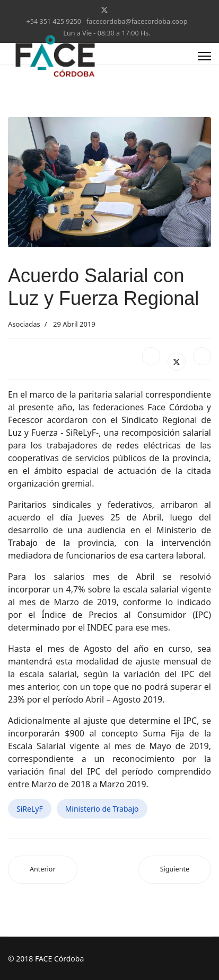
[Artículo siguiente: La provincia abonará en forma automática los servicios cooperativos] (175, 870)
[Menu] (204, 56)
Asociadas (24, 324)
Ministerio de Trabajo (102, 809)
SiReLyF (30, 809)
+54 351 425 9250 (54, 21)
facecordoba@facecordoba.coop (137, 21)
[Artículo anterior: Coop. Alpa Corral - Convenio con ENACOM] (43, 870)
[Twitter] (104, 10)
